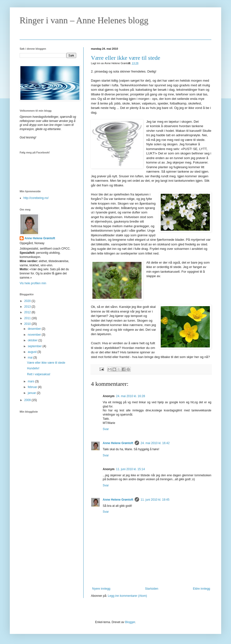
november (35, 335)
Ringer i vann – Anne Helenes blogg (84, 20)
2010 (28, 324)
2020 (28, 301)
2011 (28, 318)
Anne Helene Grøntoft (118, 443)
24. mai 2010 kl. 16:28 (130, 396)
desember (35, 329)
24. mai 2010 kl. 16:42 (155, 443)
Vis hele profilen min (33, 283)
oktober (33, 340)
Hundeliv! (33, 368)
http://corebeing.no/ (36, 198)
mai (31, 358)
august (33, 352)
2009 (28, 400)
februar (33, 387)
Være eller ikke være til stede (126, 58)
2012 (28, 312)
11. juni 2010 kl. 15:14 (130, 469)
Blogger (130, 622)
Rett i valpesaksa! (39, 374)
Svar (106, 429)
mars (31, 381)
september (35, 346)
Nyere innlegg (101, 589)
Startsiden (152, 589)
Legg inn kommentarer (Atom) (127, 596)
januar (32, 393)
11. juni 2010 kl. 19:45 (155, 500)
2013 (28, 307)
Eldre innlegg (202, 589)
